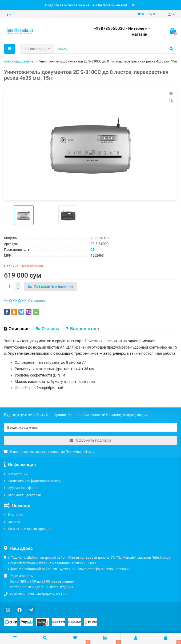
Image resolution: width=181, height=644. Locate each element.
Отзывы (48, 329)
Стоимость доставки (25, 495)
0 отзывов (37, 301)
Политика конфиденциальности (34, 481)
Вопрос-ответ (83, 329)
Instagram (106, 5)
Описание (17, 329)
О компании (18, 474)
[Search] (115, 49)
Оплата (14, 522)
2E (92, 250)
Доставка (15, 515)
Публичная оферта (23, 488)
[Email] (90, 427)
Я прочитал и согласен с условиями (49, 452)
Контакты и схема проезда (30, 529)
